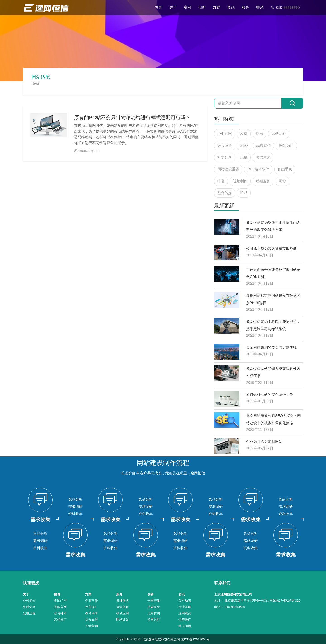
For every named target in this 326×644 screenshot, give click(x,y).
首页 (158, 7)
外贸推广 (91, 607)
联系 (260, 7)
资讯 (231, 7)
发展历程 (29, 613)
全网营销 (154, 601)
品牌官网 (60, 607)
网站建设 (122, 620)
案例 (187, 7)
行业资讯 (185, 607)
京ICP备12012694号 (195, 639)
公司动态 (185, 601)
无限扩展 (154, 613)
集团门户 (60, 601)
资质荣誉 (29, 607)
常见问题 (185, 626)
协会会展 (91, 620)
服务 (245, 7)
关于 (173, 7)
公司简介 (29, 601)
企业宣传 (91, 601)
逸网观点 (185, 613)
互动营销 (91, 626)
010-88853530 (285, 8)
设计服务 (122, 601)
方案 (216, 7)
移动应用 (122, 613)
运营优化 (122, 607)
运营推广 (185, 620)
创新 (202, 7)
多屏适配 (154, 620)
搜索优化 (154, 607)
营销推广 (60, 620)
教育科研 (60, 613)
